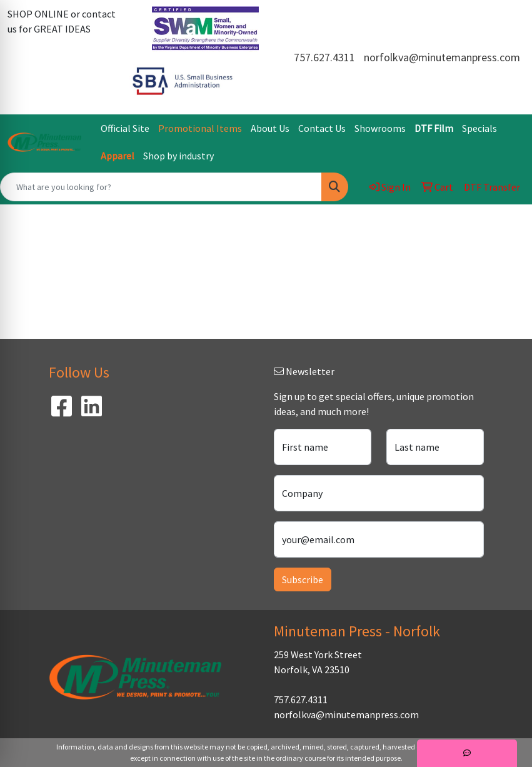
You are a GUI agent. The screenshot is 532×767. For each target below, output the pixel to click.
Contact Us (322, 128)
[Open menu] (507, 223)
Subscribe (303, 579)
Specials (479, 128)
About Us (270, 128)
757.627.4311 (324, 57)
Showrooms (380, 128)
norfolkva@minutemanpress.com (442, 57)
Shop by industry (178, 156)
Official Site (125, 128)
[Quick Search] (161, 187)
